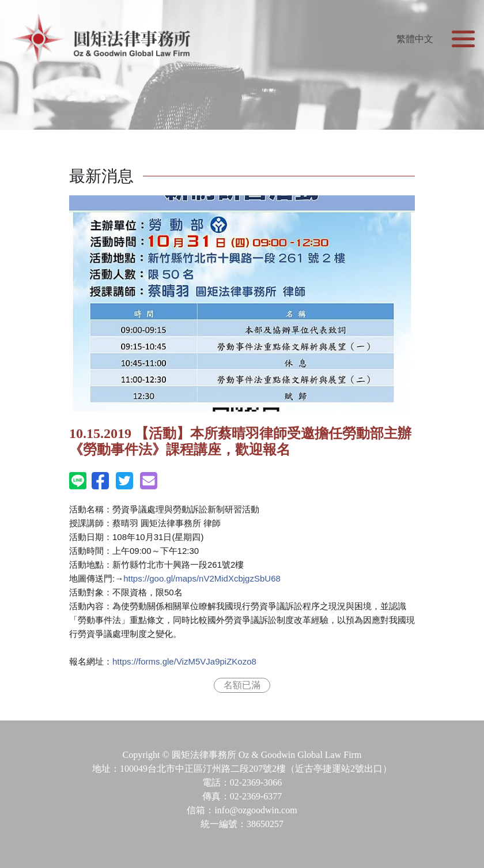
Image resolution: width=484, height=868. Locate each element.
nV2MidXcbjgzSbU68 (202, 578)
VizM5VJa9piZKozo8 (184, 661)
